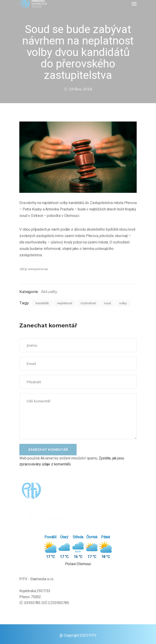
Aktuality (49, 292)
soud (107, 303)
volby (123, 303)
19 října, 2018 (78, 89)
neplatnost (65, 303)
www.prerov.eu (38, 269)
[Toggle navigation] (134, 4)
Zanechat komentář (48, 450)
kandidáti (42, 303)
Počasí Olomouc (78, 564)
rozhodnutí (88, 303)
